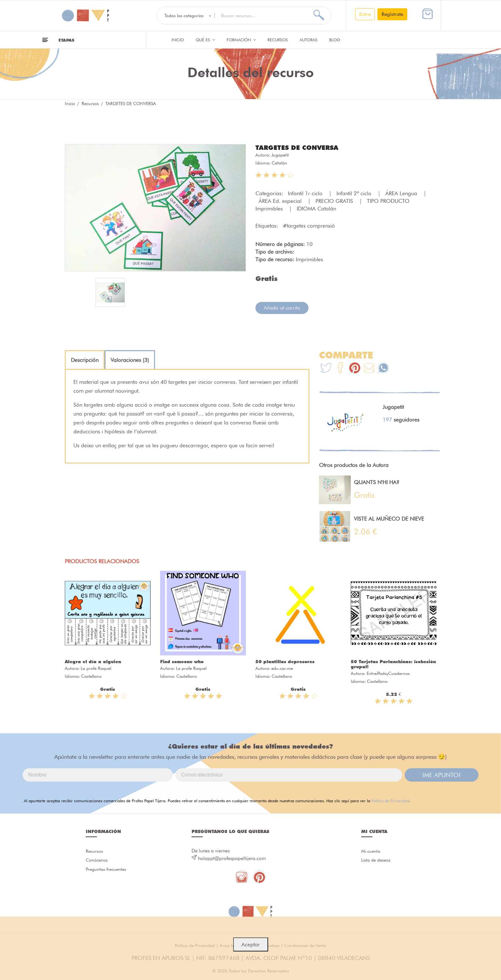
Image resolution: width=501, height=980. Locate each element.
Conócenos (98, 862)
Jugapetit (280, 155)
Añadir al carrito (282, 307)
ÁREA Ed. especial (281, 201)
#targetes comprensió (309, 225)
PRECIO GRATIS (335, 201)
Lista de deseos (377, 862)
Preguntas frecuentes (107, 872)
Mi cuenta (372, 851)
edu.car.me (282, 668)
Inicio (178, 40)
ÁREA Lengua (402, 193)
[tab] (85, 360)
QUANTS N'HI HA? (377, 482)
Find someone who (182, 661)
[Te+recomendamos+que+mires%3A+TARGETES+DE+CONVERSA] (340, 368)
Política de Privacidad (390, 800)
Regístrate (392, 14)
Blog (335, 40)
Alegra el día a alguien (93, 661)
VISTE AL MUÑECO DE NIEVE (389, 518)
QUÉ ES (205, 40)
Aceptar (251, 944)
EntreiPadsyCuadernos (388, 673)
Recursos (278, 40)
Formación (241, 40)
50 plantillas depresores (285, 661)
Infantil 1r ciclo (306, 193)
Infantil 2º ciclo (355, 193)
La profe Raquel (96, 668)
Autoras (308, 40)
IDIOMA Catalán (316, 208)
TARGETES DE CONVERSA (301, 147)
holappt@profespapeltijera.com (232, 858)
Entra (365, 14)
